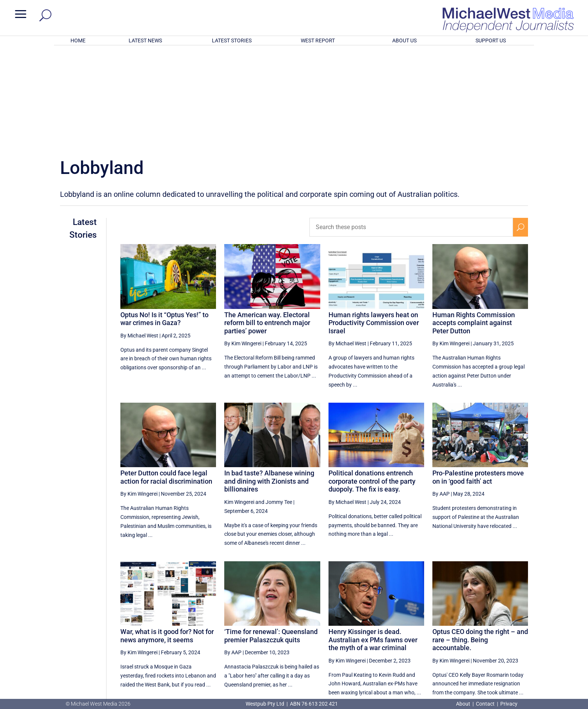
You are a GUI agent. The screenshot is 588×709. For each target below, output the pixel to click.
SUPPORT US (491, 40)
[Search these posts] (411, 129)
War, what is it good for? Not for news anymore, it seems (167, 537)
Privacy (509, 704)
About (464, 704)
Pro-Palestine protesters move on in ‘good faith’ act (478, 379)
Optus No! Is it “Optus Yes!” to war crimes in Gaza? (164, 221)
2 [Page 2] (489, 628)
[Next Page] (521, 627)
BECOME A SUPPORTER (548, 656)
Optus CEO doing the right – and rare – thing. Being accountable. (480, 541)
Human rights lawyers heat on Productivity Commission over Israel (374, 225)
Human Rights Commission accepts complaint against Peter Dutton (474, 225)
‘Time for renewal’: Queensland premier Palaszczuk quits (271, 537)
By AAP (441, 396)
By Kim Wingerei (243, 245)
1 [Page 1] (473, 628)
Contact (485, 704)
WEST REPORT (318, 40)
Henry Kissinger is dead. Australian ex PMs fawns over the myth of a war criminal (373, 541)
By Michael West (139, 237)
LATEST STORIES (232, 40)
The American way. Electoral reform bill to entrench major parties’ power (267, 225)
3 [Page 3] (505, 628)
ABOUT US (404, 40)
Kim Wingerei (239, 404)
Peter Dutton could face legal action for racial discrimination (166, 379)
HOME (78, 40)
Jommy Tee (279, 404)
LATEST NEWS (145, 40)
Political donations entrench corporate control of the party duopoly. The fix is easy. (372, 383)
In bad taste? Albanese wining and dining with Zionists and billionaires (269, 383)
